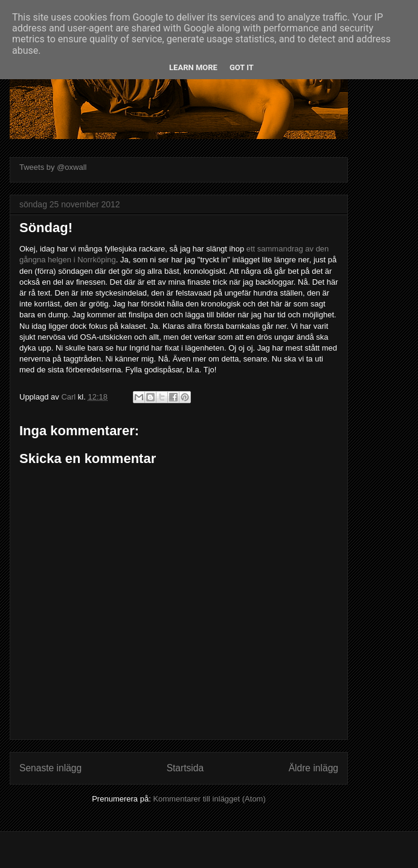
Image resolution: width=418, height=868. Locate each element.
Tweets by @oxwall (53, 167)
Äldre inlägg (313, 768)
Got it (242, 67)
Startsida (185, 768)
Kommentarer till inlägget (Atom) (209, 799)
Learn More (193, 67)
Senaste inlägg (50, 768)
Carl (69, 397)
